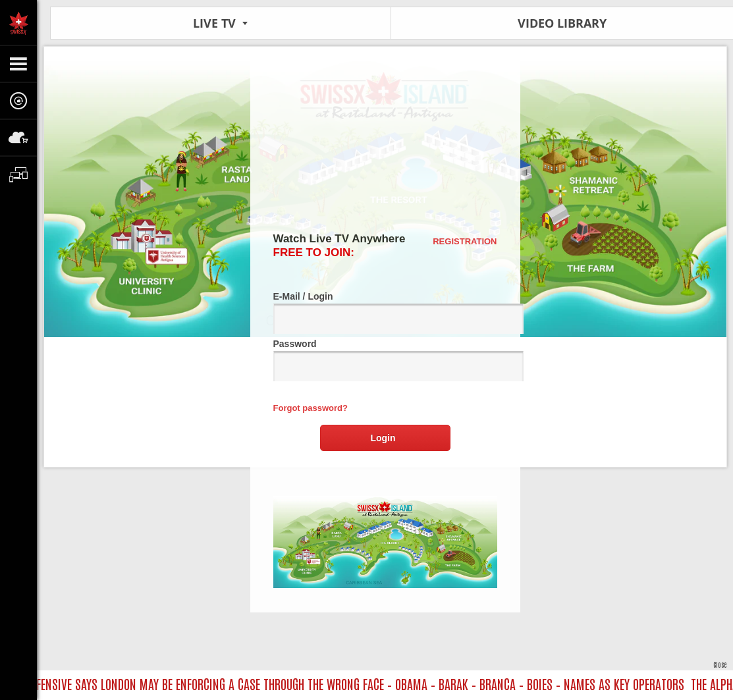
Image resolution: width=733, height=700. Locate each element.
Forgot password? (311, 408)
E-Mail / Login (385, 312)
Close (720, 664)
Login (383, 438)
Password (385, 360)
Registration (465, 241)
